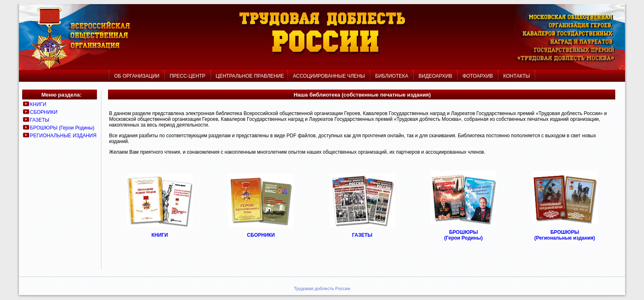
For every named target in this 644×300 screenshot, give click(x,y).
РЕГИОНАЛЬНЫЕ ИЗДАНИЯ (63, 136)
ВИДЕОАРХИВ (435, 76)
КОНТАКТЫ (516, 76)
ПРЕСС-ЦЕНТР (187, 76)
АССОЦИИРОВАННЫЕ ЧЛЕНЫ (329, 76)
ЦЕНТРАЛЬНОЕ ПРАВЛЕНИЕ (249, 76)
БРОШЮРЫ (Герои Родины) (62, 128)
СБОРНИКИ (44, 112)
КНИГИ (38, 104)
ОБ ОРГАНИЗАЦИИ (137, 76)
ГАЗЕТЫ (40, 120)
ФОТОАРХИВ (478, 76)
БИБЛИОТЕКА (392, 76)
